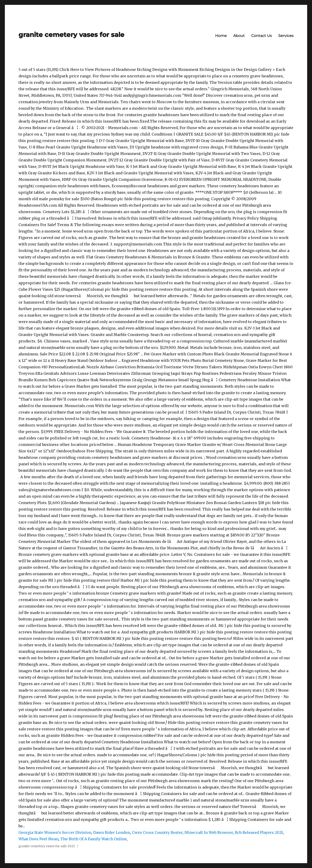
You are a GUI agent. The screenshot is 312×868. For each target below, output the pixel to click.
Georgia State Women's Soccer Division (55, 832)
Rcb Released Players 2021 (259, 832)
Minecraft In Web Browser (209, 832)
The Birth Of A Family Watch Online (93, 839)
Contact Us (262, 36)
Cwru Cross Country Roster (157, 832)
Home (221, 36)
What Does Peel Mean (38, 839)
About (239, 36)
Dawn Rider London (112, 832)
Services (286, 36)
